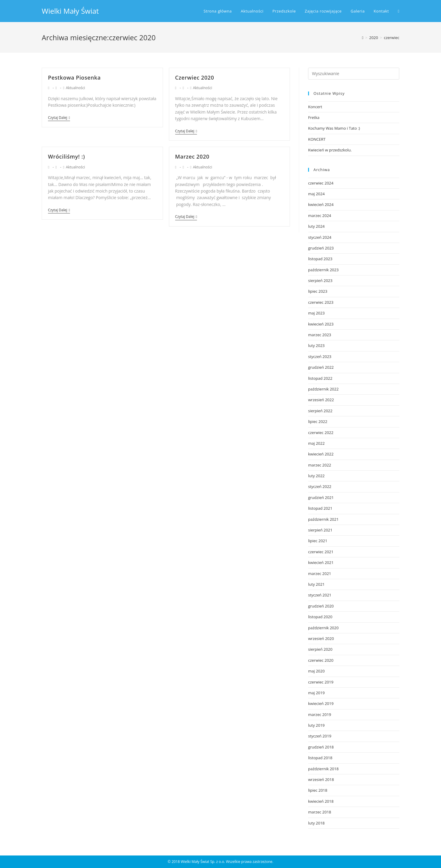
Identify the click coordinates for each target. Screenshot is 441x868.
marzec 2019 (320, 714)
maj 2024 (316, 194)
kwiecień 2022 (321, 454)
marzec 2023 (320, 335)
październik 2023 (323, 270)
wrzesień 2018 (321, 779)
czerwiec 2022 (321, 433)
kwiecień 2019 (321, 703)
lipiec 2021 (318, 541)
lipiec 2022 (318, 421)
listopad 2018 (320, 758)
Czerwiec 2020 (195, 77)
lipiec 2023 (318, 291)
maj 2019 (316, 693)
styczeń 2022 (320, 486)
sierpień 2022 (320, 411)
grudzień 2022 (321, 367)
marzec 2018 (320, 812)
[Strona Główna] (363, 38)
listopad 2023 (320, 259)
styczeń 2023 (320, 356)
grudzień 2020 (321, 606)
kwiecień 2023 (321, 324)
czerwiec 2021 (321, 552)
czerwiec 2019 (321, 682)
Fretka (314, 117)
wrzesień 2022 (321, 400)
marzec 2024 (320, 216)
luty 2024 (316, 226)
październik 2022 (323, 389)
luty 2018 (316, 823)
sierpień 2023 (320, 280)
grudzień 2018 (321, 747)
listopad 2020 (320, 617)
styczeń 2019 (320, 736)
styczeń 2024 (320, 237)
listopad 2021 (320, 508)
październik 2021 (323, 519)
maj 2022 (316, 443)
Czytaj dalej (59, 118)
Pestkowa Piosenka (74, 77)
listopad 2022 (320, 378)
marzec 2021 (320, 573)
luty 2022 (316, 476)
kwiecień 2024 (321, 204)
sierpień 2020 (320, 649)
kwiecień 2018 (321, 801)
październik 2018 (323, 769)
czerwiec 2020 (321, 660)
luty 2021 (316, 584)
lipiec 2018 (318, 790)
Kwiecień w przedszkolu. (330, 150)
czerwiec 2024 (321, 183)
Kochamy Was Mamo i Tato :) (334, 128)
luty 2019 (316, 725)
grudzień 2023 (321, 248)
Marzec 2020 (192, 156)
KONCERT (317, 139)
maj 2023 (316, 313)
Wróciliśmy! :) (66, 156)
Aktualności (75, 88)
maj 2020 (316, 671)
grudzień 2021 (321, 497)
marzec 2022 (320, 465)
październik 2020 (323, 628)
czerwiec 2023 (321, 302)
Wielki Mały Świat (70, 11)
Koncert (315, 107)
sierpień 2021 (320, 530)
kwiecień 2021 (321, 562)
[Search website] (399, 11)
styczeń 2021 (320, 595)
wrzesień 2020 (321, 638)
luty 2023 (316, 345)
